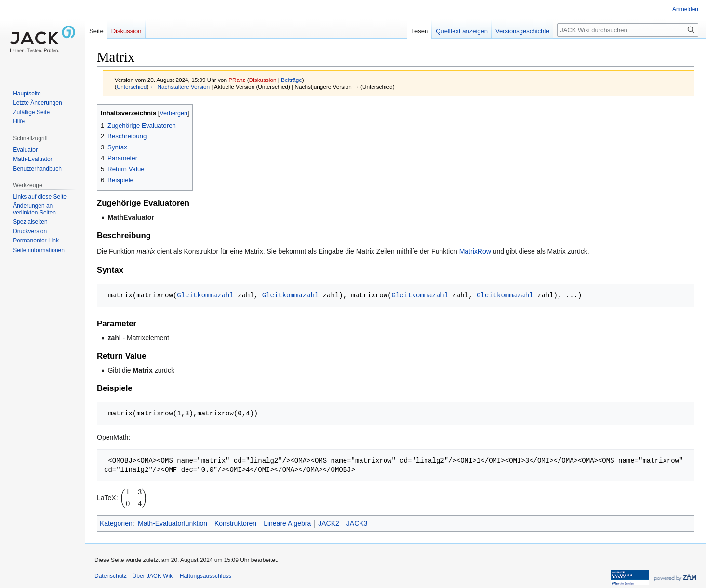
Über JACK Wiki (153, 576)
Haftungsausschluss (206, 576)
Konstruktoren (235, 523)
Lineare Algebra (287, 523)
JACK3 (357, 523)
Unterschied (132, 87)
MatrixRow (475, 251)
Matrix (143, 370)
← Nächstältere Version (180, 87)
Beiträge (292, 80)
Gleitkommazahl (205, 295)
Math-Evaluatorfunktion (173, 523)
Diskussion (263, 80)
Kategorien (116, 523)
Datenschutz (111, 576)
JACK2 (329, 523)
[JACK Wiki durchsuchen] (628, 30)
